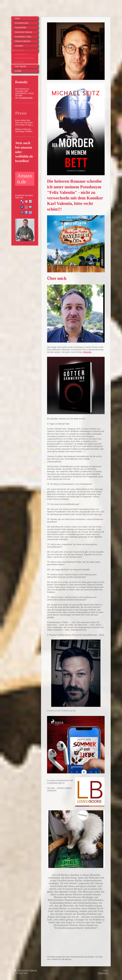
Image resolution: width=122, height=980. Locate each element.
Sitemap (33, 970)
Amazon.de (25, 179)
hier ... (31, 125)
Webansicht (103, 973)
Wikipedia (87, 352)
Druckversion (21, 970)
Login (106, 970)
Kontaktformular (26, 98)
